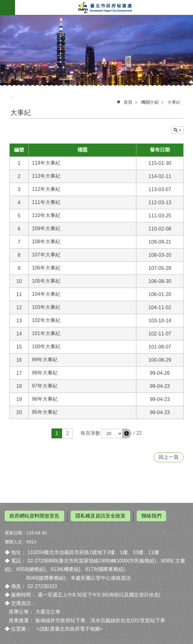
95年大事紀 (45, 412)
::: (2, 505)
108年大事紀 (46, 242)
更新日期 (13, 533)
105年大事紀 (46, 281)
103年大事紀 (46, 307)
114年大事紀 (46, 163)
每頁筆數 (90, 433)
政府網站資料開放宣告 (34, 516)
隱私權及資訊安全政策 (100, 516)
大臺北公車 (48, 612)
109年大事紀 (46, 228)
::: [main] (11, 97)
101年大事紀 (46, 333)
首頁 (128, 102)
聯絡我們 (151, 516)
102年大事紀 (46, 320)
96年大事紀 (45, 399)
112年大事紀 (46, 189)
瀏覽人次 (13, 542)
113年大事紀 (46, 176)
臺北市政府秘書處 (104, 7)
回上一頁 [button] (169, 457)
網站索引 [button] (8, 7)
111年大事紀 (46, 202)
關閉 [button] (177, 130)
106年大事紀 (46, 268)
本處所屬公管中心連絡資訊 (101, 578)
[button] (127, 433)
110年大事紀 (46, 215)
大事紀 (174, 102)
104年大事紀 (46, 294)
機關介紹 (150, 102)
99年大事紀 (45, 360)
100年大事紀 (46, 347)
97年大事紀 (45, 386)
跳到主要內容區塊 (3, 3)
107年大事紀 (46, 255)
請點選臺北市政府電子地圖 (70, 629)
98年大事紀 (45, 373)
